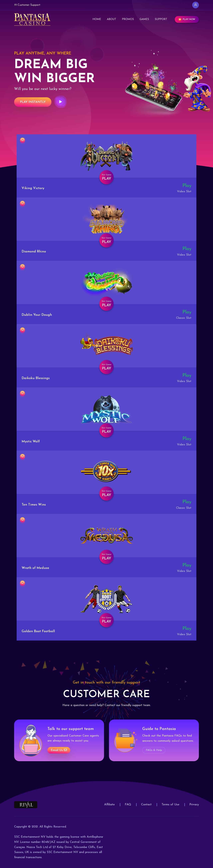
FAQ (128, 805)
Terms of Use (170, 805)
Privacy (194, 805)
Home (97, 19)
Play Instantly (33, 102)
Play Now (187, 19)
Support (161, 19)
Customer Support (27, 5)
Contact (146, 805)
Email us (59, 750)
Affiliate (109, 805)
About (111, 19)
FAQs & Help (154, 750)
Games (144, 19)
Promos (128, 19)
